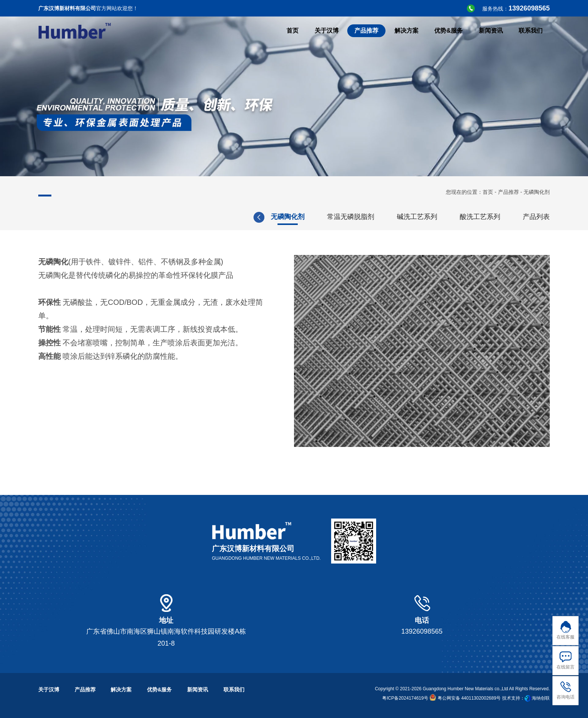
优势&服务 (159, 690)
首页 (488, 192)
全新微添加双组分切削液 (306, 217)
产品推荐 (508, 192)
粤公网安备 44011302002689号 (465, 698)
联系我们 (234, 690)
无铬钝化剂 (382, 217)
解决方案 (121, 690)
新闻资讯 (198, 690)
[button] (559, 217)
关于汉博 (49, 690)
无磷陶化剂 (501, 217)
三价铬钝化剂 (442, 217)
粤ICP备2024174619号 (405, 698)
